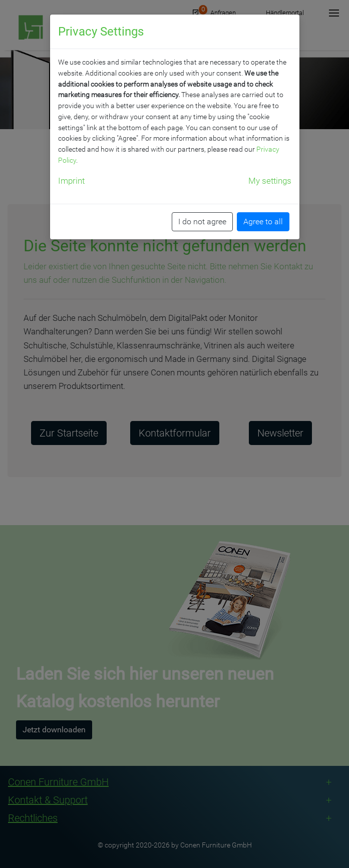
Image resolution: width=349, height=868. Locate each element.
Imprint (71, 181)
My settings (270, 181)
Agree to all (263, 222)
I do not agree (202, 222)
